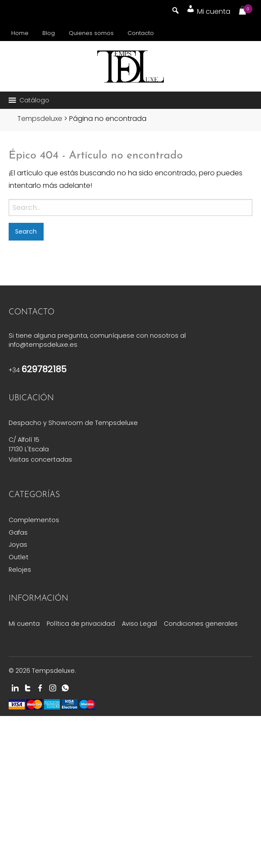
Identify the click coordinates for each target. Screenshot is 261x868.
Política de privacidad (81, 624)
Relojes (20, 570)
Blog (49, 33)
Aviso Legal (139, 624)
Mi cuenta (24, 624)
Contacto (141, 33)
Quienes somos (91, 33)
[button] (34, 100)
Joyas (18, 545)
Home (20, 33)
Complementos (34, 520)
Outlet (19, 557)
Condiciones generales (201, 624)
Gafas (18, 532)
